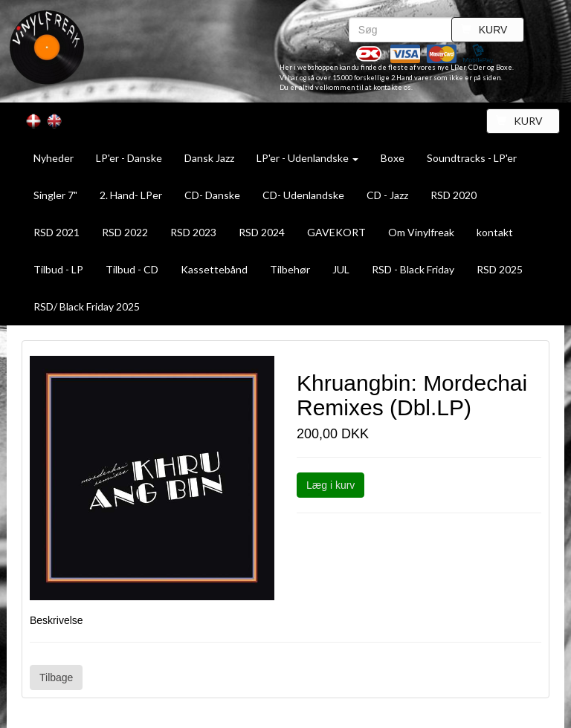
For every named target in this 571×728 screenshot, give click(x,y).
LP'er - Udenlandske (307, 158)
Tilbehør (290, 269)
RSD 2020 (454, 195)
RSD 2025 (500, 269)
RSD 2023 (193, 232)
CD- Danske (212, 195)
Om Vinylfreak (421, 232)
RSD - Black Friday (413, 269)
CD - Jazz (387, 195)
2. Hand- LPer (131, 195)
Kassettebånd (214, 269)
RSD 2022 (125, 232)
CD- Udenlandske (303, 195)
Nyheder (54, 158)
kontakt (495, 232)
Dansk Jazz (209, 158)
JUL (341, 269)
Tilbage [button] (56, 677)
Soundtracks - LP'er (472, 158)
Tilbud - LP (58, 269)
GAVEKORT (336, 232)
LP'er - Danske (129, 158)
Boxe (393, 158)
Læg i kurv (330, 485)
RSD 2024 (262, 232)
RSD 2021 (57, 232)
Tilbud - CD (132, 269)
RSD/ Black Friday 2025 (87, 306)
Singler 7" (55, 195)
